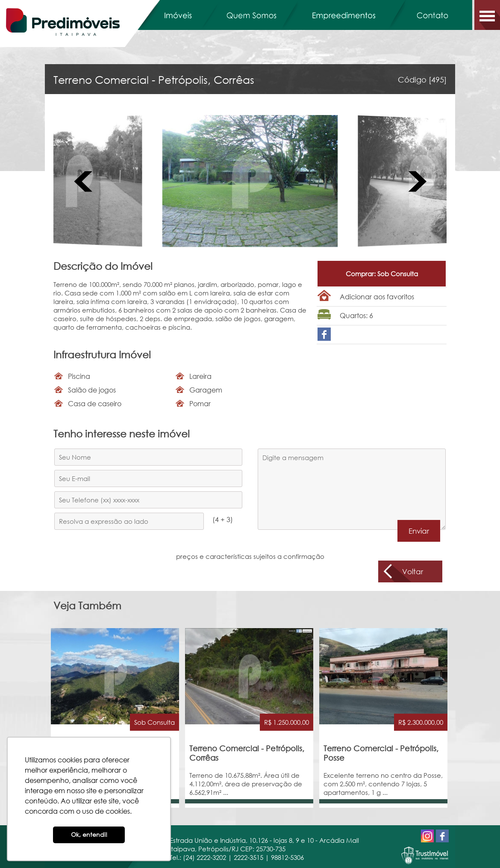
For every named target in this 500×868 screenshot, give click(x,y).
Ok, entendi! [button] (89, 834)
